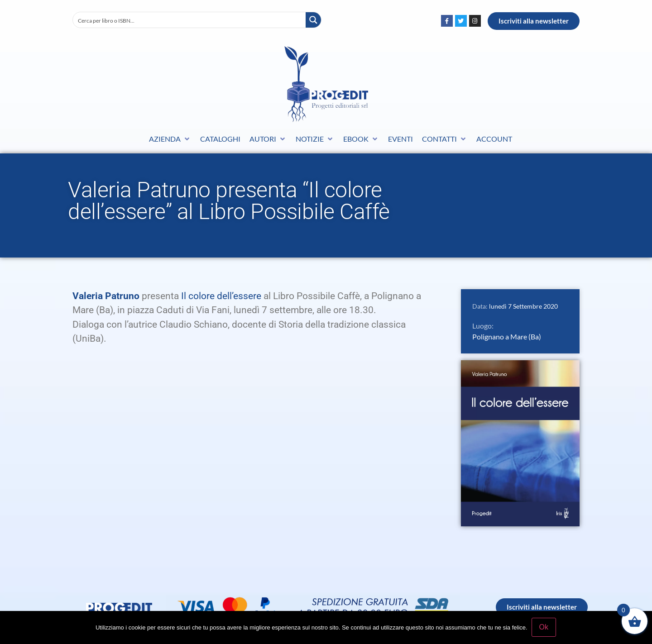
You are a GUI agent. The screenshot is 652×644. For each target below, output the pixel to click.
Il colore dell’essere (221, 296)
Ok (544, 627)
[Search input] (190, 20)
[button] (170, 139)
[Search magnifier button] (313, 20)
